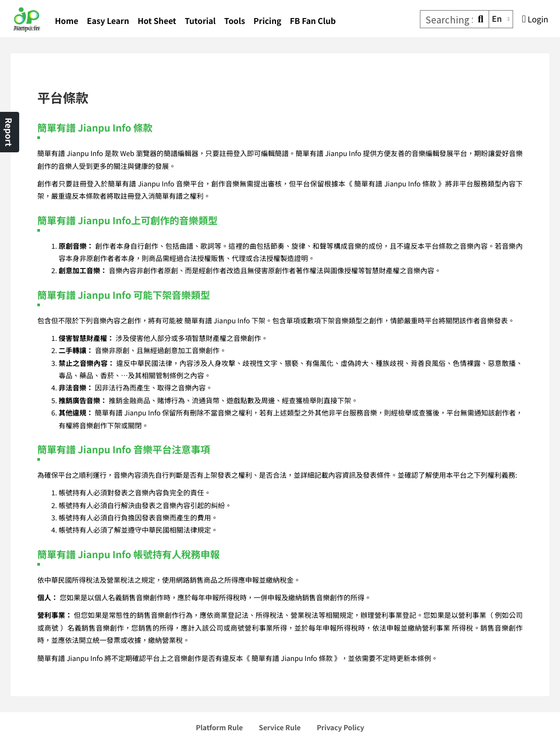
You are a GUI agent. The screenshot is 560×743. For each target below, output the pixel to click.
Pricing (267, 21)
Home (67, 21)
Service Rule (280, 727)
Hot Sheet (157, 21)
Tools (235, 21)
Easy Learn (108, 21)
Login (535, 19)
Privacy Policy (340, 727)
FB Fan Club (313, 21)
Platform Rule (220, 727)
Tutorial (200, 21)
